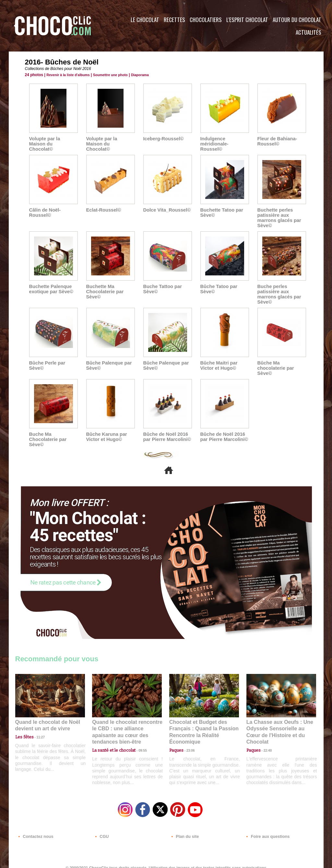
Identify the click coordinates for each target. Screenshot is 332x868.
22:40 (265, 737)
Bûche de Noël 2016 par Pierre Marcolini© (166, 432)
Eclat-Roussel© (103, 205)
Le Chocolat (145, 20)
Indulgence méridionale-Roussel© (224, 141)
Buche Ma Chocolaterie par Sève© (47, 434)
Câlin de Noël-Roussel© (44, 207)
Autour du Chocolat (297, 20)
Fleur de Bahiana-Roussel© (276, 141)
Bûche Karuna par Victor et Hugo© (106, 432)
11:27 (37, 731)
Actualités (308, 32)
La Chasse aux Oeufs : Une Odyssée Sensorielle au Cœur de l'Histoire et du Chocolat (279, 723)
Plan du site (184, 829)
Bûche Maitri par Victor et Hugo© (218, 360)
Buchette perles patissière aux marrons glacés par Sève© (278, 213)
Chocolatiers (206, 20)
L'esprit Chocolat (247, 20)
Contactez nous (35, 829)
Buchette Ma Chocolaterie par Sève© (104, 286)
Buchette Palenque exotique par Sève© (50, 284)
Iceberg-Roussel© (163, 139)
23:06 (188, 744)
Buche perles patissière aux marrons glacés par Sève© (278, 289)
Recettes (174, 20)
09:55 (137, 737)
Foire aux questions (266, 829)
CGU (101, 829)
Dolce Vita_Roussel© (166, 205)
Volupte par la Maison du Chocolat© (53, 141)
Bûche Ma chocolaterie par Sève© (275, 363)
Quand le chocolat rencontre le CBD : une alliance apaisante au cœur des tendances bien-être (126, 723)
